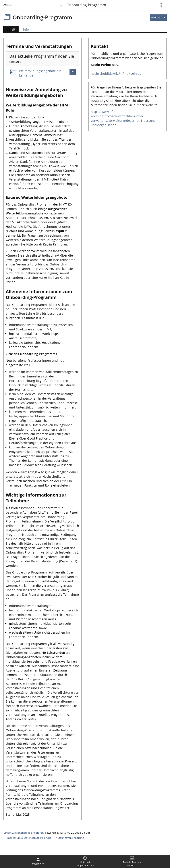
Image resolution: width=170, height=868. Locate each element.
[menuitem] (38, 861)
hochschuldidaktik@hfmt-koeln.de (116, 74)
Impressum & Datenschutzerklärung (29, 838)
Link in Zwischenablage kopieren (24, 833)
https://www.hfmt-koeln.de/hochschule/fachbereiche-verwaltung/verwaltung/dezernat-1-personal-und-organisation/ (124, 118)
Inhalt (9, 29)
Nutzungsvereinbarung (70, 838)
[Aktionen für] (158, 18)
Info (26, 29)
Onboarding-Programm (86, 5)
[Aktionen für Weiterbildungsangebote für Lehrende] (73, 72)
